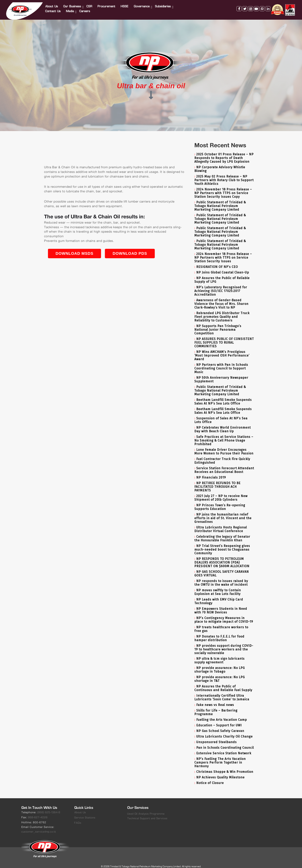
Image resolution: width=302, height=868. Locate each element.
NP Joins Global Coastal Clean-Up (223, 268)
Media (70, 9)
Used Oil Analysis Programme (146, 810)
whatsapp (262, 6)
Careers (85, 9)
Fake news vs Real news (215, 700)
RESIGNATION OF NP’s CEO (217, 262)
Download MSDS (129, 249)
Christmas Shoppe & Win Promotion (225, 767)
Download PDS (184, 249)
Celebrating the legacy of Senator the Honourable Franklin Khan (222, 534)
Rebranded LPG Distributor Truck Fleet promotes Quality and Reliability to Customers (222, 312)
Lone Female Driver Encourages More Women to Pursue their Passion (224, 447)
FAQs (78, 819)
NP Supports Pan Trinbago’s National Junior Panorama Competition (218, 325)
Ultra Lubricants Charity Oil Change (224, 732)
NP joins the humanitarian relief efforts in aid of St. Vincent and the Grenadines (223, 514)
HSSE (125, 4)
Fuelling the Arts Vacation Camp (222, 715)
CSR (90, 4)
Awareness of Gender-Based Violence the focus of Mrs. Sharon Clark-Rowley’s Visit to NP (221, 299)
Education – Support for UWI (219, 721)
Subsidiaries (163, 4)
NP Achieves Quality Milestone (220, 773)
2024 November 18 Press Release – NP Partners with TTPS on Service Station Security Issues (223, 253)
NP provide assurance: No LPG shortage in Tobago (220, 665)
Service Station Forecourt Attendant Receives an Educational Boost (224, 466)
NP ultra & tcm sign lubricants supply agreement (219, 656)
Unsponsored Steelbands (216, 738)
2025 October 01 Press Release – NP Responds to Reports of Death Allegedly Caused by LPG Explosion (224, 153)
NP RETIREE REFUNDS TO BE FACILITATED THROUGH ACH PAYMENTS (217, 482)
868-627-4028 (38, 813)
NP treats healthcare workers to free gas (221, 625)
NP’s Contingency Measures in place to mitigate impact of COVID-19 (224, 615)
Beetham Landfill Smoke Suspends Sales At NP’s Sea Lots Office (223, 397)
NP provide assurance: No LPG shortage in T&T (220, 675)
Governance (142, 4)
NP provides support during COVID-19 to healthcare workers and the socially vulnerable (224, 645)
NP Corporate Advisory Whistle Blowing (220, 165)
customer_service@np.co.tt (39, 827)
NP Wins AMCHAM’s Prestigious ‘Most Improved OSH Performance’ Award (222, 351)
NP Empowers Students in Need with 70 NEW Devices (221, 606)
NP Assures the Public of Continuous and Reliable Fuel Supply (223, 684)
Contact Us (53, 9)
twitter (244, 6)
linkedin (267, 6)
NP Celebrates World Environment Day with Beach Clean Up (223, 425)
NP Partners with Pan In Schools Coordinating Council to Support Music (221, 364)
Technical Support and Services (147, 814)
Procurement (107, 4)
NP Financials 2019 (211, 473)
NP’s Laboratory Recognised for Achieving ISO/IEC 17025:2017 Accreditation (221, 286)
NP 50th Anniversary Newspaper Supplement (221, 375)
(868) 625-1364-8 (49, 808)
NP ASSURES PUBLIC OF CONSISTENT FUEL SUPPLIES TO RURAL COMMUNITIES (224, 338)
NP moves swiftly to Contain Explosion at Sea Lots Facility (218, 588)
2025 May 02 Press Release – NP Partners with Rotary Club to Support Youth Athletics (224, 176)
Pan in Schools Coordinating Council (225, 743)
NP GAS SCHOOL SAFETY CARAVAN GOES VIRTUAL (222, 569)
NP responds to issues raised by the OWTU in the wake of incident (221, 578)
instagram (250, 6)
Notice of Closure (210, 778)
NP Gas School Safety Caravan (220, 726)
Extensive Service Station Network (224, 749)
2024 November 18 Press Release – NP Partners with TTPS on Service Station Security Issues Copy (223, 189)
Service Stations (85, 813)
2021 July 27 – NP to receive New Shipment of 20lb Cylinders (221, 493)
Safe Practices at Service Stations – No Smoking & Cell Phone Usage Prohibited (224, 436)
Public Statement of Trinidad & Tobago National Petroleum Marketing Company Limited (220, 201)
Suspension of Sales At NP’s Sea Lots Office (221, 416)
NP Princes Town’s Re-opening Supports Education (220, 503)
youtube (256, 6)
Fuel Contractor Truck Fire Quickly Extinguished (222, 456)
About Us (52, 4)
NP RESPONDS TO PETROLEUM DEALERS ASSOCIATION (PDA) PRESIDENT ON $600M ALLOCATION (222, 558)
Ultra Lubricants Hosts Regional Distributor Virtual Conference (221, 525)
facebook (238, 6)
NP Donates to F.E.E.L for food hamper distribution (219, 634)
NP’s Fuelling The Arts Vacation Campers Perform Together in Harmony (220, 758)
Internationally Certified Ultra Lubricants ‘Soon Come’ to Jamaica (222, 693)
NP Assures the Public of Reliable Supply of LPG (222, 275)
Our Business (73, 4)
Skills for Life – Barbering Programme (216, 708)
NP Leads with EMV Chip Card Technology (219, 597)
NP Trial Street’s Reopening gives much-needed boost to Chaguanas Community (222, 545)
